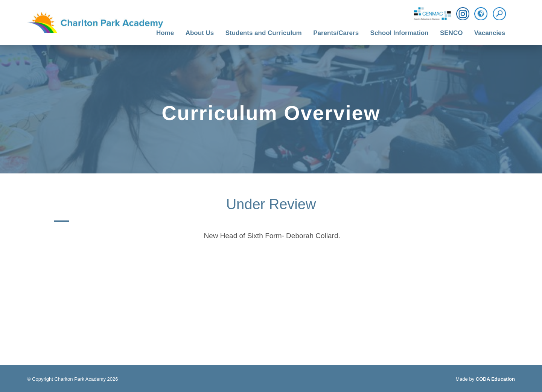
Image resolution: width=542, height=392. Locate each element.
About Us (200, 33)
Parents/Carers (336, 33)
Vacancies (490, 33)
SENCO (451, 33)
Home (165, 33)
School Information (400, 33)
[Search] (501, 14)
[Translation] (481, 14)
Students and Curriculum (264, 33)
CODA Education (495, 380)
